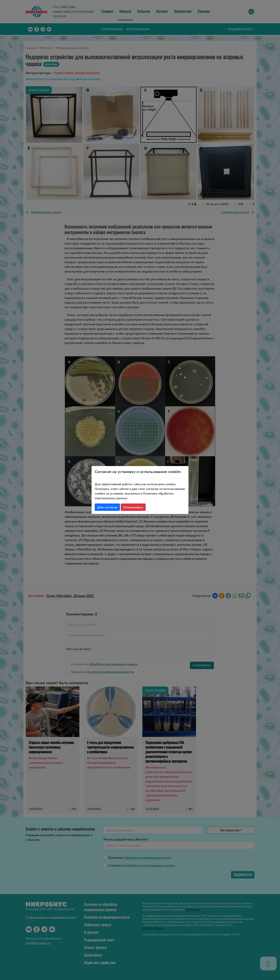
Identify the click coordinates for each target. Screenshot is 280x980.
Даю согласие (107, 507)
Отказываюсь (133, 507)
